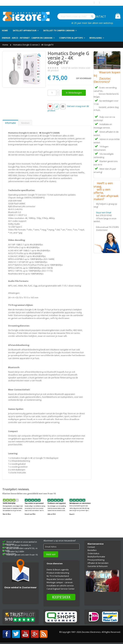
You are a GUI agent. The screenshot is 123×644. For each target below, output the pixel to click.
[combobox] (76, 16)
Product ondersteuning (58, 573)
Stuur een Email (104, 212)
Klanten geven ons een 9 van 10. (22, 555)
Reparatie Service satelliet (59, 579)
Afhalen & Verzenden (98, 563)
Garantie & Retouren (98, 566)
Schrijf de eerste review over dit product (69, 69)
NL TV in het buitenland (58, 576)
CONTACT (99, 16)
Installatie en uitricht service (60, 586)
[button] (39, 58)
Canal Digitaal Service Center (61, 589)
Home (6, 45)
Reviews (25, 123)
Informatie (10, 123)
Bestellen (92, 550)
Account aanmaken (111, 3)
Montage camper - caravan (60, 582)
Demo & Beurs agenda (58, 570)
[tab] (10, 123)
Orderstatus (93, 553)
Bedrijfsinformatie (96, 557)
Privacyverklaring (96, 560)
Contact (91, 547)
